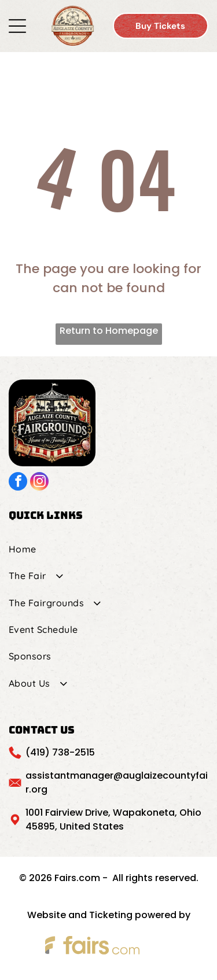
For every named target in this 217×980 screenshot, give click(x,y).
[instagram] (39, 483)
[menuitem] (108, 549)
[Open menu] (17, 26)
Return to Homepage (109, 331)
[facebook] (18, 483)
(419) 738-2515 (60, 752)
